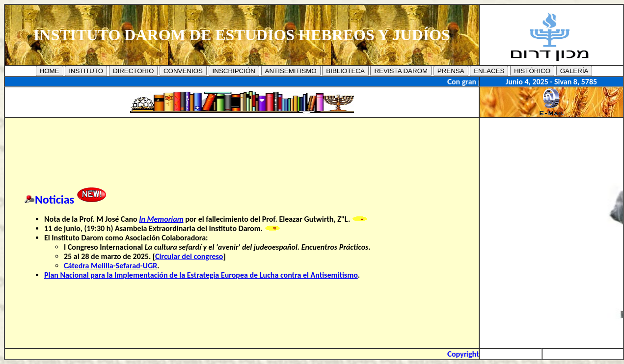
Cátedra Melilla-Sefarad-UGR (110, 266)
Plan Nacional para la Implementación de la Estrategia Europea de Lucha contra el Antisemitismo (201, 275)
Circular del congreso (189, 256)
